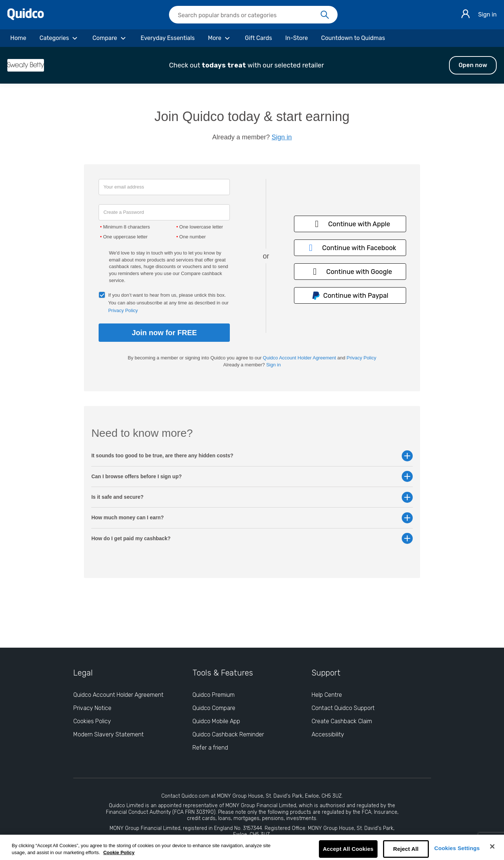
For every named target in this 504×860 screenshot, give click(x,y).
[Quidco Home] (26, 18)
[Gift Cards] (258, 38)
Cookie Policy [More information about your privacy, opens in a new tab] (119, 852)
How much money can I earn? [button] (252, 518)
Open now (473, 65)
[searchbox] (253, 15)
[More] (220, 38)
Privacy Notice (92, 708)
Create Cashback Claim (342, 721)
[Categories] (59, 38)
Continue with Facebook (350, 248)
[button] (252, 65)
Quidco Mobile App (216, 721)
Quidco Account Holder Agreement (299, 358)
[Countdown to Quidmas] (353, 38)
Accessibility (328, 734)
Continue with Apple (350, 224)
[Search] (325, 15)
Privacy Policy (123, 310)
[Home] (18, 38)
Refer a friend (210, 748)
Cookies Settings (457, 848)
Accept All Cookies (348, 849)
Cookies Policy (92, 721)
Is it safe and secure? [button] (252, 497)
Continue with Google (350, 272)
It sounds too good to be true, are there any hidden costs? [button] (252, 456)
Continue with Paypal (350, 296)
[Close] (492, 846)
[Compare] (110, 38)
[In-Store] (297, 38)
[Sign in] (466, 15)
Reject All (406, 849)
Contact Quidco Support (343, 708)
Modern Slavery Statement (108, 734)
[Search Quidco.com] (249, 15)
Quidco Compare (214, 708)
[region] (252, 847)
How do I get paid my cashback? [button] (252, 539)
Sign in (487, 14)
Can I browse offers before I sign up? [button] (252, 477)
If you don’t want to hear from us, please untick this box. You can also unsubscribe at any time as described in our (168, 303)
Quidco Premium (214, 695)
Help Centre (327, 695)
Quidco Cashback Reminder (228, 734)
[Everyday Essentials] (168, 38)
